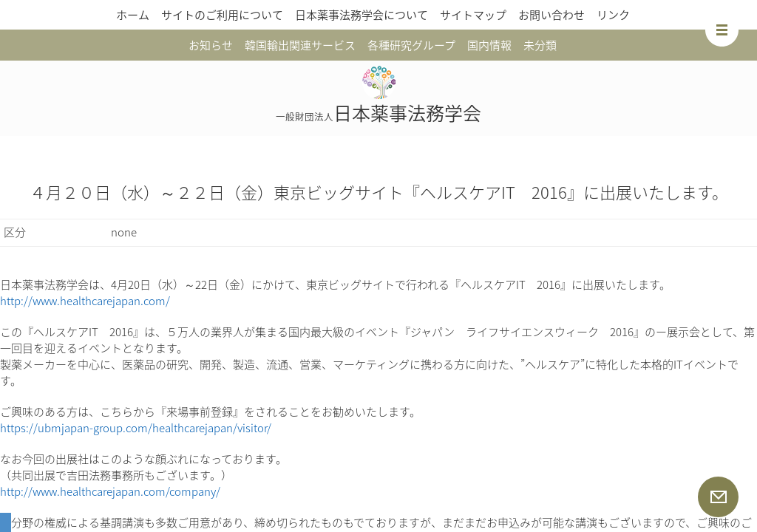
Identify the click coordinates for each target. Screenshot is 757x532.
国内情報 (489, 45)
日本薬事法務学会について (361, 15)
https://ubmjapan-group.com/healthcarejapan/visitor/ (136, 428)
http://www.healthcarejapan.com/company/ (110, 491)
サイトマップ (473, 15)
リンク (613, 15)
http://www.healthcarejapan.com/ (85, 301)
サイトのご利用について (222, 15)
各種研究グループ (411, 45)
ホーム (133, 15)
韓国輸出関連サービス (300, 45)
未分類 (540, 45)
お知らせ (211, 45)
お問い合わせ (551, 15)
